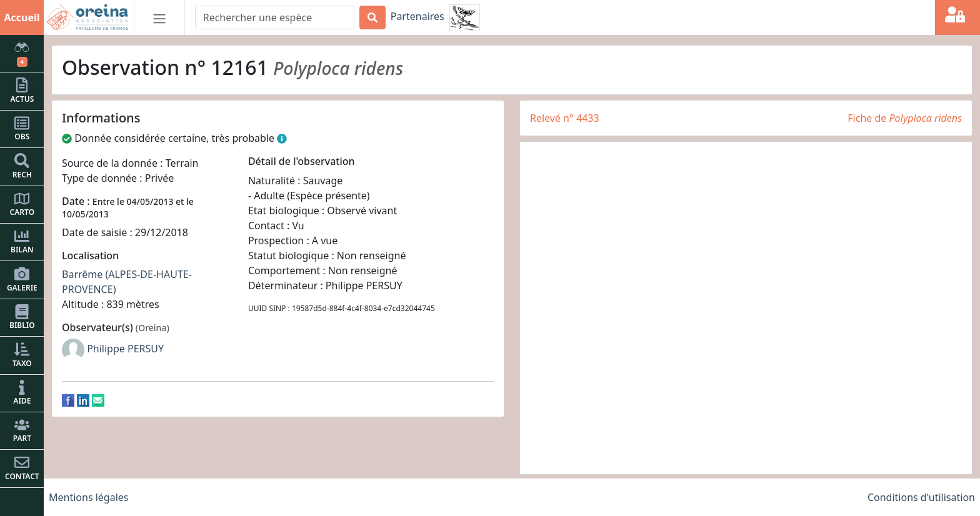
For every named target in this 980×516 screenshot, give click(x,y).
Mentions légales (89, 497)
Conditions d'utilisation (921, 497)
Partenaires (417, 16)
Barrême (82, 274)
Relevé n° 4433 (565, 118)
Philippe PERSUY (125, 349)
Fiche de (905, 118)
